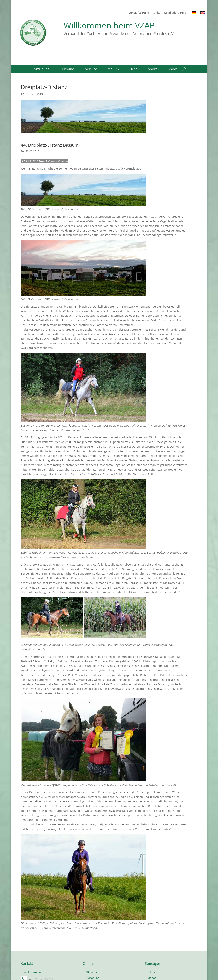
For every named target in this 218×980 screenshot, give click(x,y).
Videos (152, 978)
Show (172, 69)
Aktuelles (41, 69)
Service (91, 69)
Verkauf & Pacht (139, 13)
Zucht (132, 69)
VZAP (112, 69)
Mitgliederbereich (176, 13)
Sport (153, 69)
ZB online (92, 972)
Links (157, 13)
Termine (67, 69)
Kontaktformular (31, 972)
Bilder (151, 972)
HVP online (92, 978)
